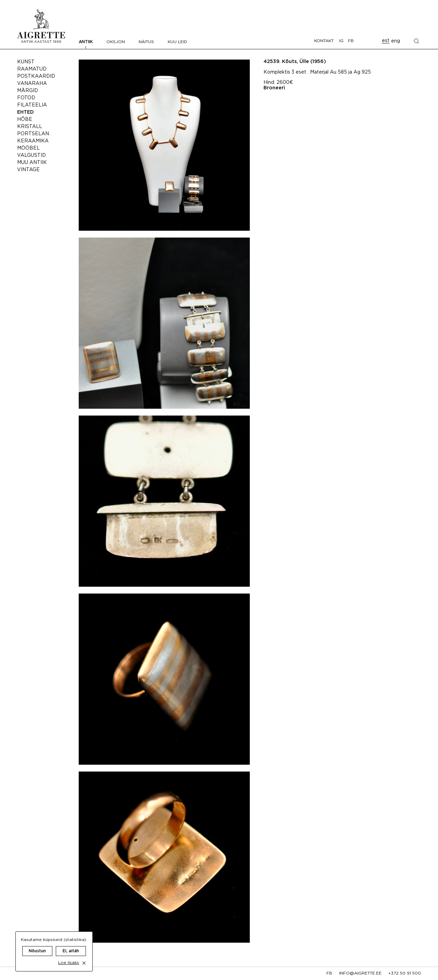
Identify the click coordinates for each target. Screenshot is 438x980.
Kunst (26, 62)
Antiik (86, 42)
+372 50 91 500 (405, 973)
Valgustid (31, 155)
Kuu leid (177, 42)
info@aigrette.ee (360, 973)
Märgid (28, 91)
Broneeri (274, 88)
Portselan (33, 134)
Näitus (146, 42)
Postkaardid (36, 76)
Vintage (28, 170)
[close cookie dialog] (84, 956)
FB (351, 41)
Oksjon (116, 42)
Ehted (25, 112)
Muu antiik (32, 163)
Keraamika (33, 141)
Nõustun (37, 944)
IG (341, 41)
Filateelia (32, 105)
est (386, 41)
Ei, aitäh (71, 944)
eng (396, 41)
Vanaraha (32, 84)
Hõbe (25, 119)
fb (329, 973)
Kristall (30, 127)
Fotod (26, 98)
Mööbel (28, 148)
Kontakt (324, 41)
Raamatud (32, 69)
